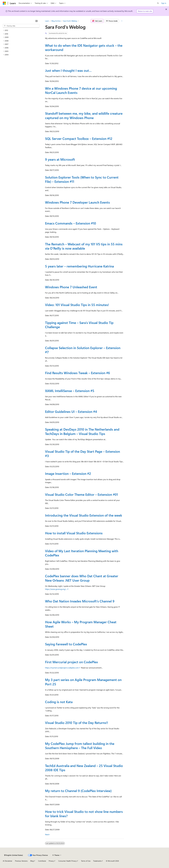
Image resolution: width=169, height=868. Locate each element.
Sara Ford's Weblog (70, 21)
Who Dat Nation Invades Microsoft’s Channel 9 (80, 601)
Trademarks (97, 861)
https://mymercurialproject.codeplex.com (62, 668)
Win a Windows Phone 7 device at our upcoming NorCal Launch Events (81, 90)
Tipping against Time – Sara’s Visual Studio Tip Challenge (79, 325)
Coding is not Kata (59, 702)
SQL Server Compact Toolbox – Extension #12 (79, 138)
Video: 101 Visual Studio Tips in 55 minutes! (77, 305)
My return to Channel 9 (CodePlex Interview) (78, 791)
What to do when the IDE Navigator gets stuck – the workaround (84, 47)
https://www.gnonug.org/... (56, 589)
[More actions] (122, 21)
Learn (47, 21)
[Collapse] (36, 21)
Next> (48, 834)
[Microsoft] (4, 3)
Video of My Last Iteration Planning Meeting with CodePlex (82, 553)
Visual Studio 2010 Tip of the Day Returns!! (77, 723)
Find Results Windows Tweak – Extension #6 (78, 373)
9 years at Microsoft (60, 159)
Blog (32, 861)
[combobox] (21, 26)
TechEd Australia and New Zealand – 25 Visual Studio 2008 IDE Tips (84, 768)
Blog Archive (56, 21)
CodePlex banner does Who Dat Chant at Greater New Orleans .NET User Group (82, 578)
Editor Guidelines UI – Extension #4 (71, 411)
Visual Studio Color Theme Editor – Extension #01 (82, 494)
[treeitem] (21, 30)
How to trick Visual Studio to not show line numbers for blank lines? (84, 814)
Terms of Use (86, 861)
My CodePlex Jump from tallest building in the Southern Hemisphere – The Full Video (80, 746)
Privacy (51, 861)
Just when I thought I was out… (68, 70)
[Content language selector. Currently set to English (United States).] (14, 855)
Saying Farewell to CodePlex (66, 644)
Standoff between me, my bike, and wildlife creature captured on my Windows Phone (84, 115)
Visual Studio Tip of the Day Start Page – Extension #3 (83, 453)
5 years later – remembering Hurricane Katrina (79, 266)
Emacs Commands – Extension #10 (71, 223)
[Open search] (158, 3)
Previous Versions (21, 861)
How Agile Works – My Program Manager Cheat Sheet (81, 624)
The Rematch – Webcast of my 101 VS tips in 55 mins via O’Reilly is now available (84, 246)
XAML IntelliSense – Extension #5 (70, 391)
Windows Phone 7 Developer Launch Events (77, 202)
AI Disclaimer (8, 861)
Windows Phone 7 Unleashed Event (71, 287)
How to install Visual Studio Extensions (74, 533)
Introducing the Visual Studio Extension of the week (84, 515)
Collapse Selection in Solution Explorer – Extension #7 (83, 350)
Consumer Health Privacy (67, 861)
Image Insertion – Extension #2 (68, 473)
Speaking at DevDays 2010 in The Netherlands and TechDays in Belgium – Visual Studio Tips (82, 431)
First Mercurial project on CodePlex (71, 662)
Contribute (42, 861)
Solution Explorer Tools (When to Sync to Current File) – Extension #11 (82, 179)
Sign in (164, 3)
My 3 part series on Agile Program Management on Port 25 (83, 682)
